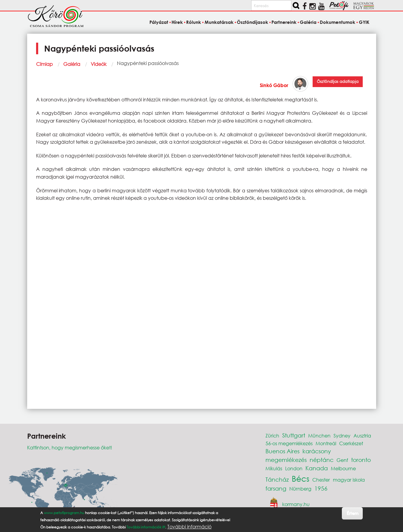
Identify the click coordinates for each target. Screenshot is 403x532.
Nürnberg (300, 489)
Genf (342, 460)
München (319, 436)
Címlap (44, 64)
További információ (189, 527)
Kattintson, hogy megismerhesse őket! (70, 447)
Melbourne (343, 468)
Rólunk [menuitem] (194, 22)
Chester (321, 480)
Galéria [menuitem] (308, 22)
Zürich (272, 436)
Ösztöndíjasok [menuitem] (253, 22)
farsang (276, 488)
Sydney (342, 436)
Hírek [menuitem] (177, 22)
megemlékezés (286, 460)
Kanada (317, 468)
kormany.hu (296, 504)
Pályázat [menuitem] (159, 22)
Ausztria (362, 436)
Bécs (301, 478)
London (294, 468)
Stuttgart (294, 435)
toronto (361, 460)
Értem (352, 513)
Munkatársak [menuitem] (219, 22)
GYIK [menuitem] (364, 22)
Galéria (72, 64)
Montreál (326, 443)
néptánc (322, 460)
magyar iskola (349, 480)
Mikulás (274, 468)
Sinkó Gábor (274, 85)
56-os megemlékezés (289, 443)
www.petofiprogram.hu (64, 513)
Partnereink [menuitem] (284, 22)
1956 (321, 488)
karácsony (317, 451)
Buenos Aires (282, 451)
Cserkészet (351, 443)
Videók (99, 64)
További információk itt (146, 527)
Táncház (277, 479)
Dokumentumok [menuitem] (338, 22)
